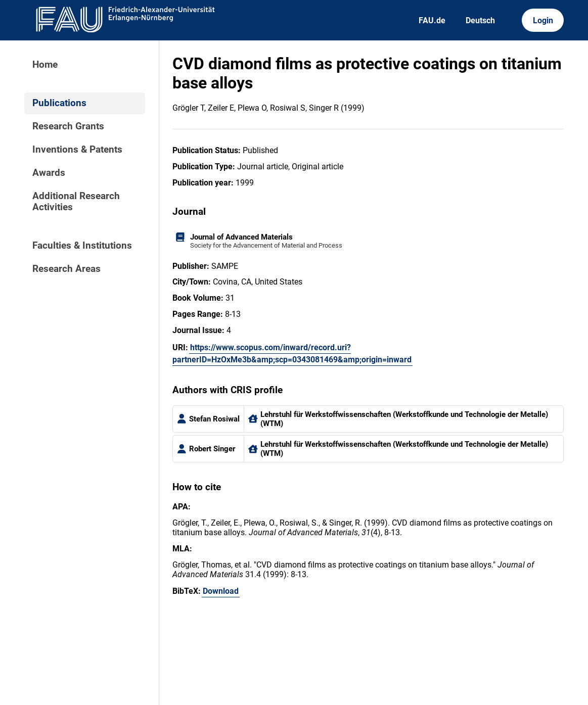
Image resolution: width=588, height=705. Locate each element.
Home (45, 65)
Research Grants (68, 126)
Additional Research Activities (76, 202)
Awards (49, 173)
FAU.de (432, 20)
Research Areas (66, 269)
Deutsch (480, 20)
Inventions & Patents (77, 150)
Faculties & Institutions (82, 246)
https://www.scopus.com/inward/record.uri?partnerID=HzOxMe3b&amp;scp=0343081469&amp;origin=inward (292, 354)
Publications (59, 103)
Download (221, 591)
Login (543, 20)
